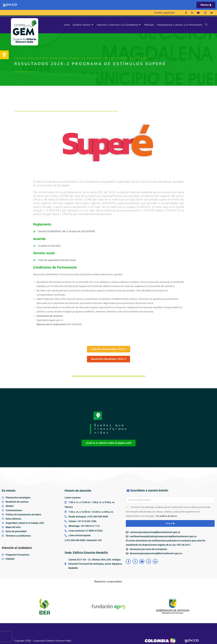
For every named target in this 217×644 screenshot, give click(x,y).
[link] (4, 55)
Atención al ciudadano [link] (17, 548)
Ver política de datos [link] (166, 516)
